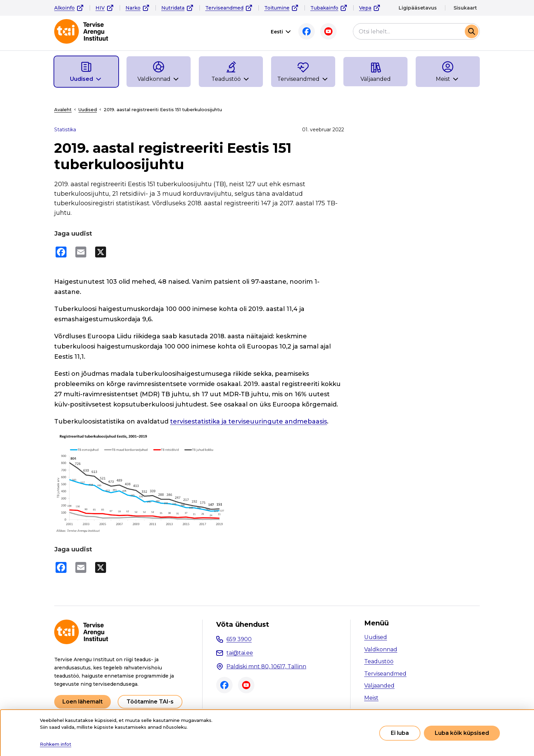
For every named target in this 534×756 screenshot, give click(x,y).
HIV (100, 8)
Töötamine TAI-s (150, 701)
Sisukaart (465, 8)
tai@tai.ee (240, 653)
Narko (133, 8)
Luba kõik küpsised (462, 733)
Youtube (328, 31)
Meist (371, 698)
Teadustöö (379, 661)
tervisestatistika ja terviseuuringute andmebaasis (249, 421)
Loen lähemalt (83, 701)
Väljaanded (379, 685)
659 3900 (239, 639)
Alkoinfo (64, 8)
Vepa (365, 8)
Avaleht (63, 109)
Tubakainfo (324, 8)
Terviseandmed (224, 8)
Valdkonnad (381, 649)
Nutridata (173, 8)
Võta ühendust (243, 624)
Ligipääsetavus (418, 8)
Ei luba (400, 733)
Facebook (307, 31)
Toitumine (277, 8)
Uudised (88, 109)
